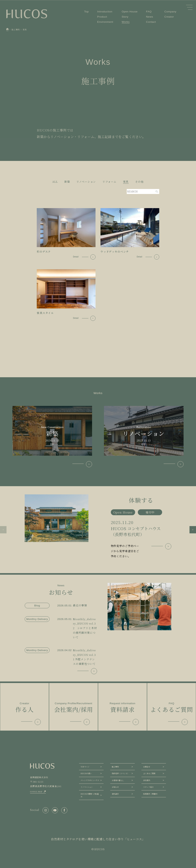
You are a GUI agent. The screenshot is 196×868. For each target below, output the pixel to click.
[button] (3, 530)
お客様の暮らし (118, 780)
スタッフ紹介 (148, 787)
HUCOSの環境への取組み (90, 795)
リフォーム (109, 182)
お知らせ (115, 787)
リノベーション (86, 182)
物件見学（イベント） (120, 773)
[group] (98, 527)
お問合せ (147, 767)
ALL (55, 182)
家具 (126, 182)
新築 (67, 182)
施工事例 (115, 767)
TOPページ (85, 767)
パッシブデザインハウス (90, 780)
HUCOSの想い (86, 773)
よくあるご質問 (149, 773)
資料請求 (115, 794)
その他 (139, 182)
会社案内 (147, 780)
